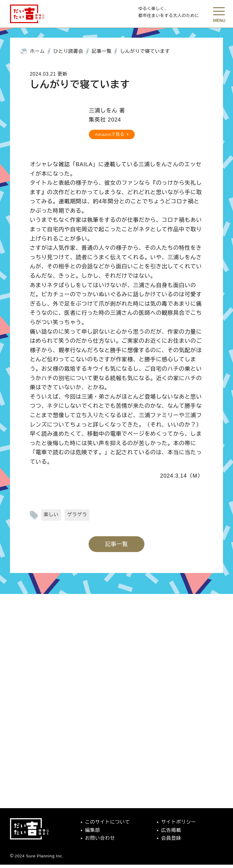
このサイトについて (108, 825)
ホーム (37, 55)
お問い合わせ (100, 841)
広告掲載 (171, 833)
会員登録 (171, 841)
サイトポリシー (179, 825)
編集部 (93, 833)
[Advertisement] (116, 738)
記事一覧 (102, 55)
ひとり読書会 (68, 55)
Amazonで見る (110, 137)
